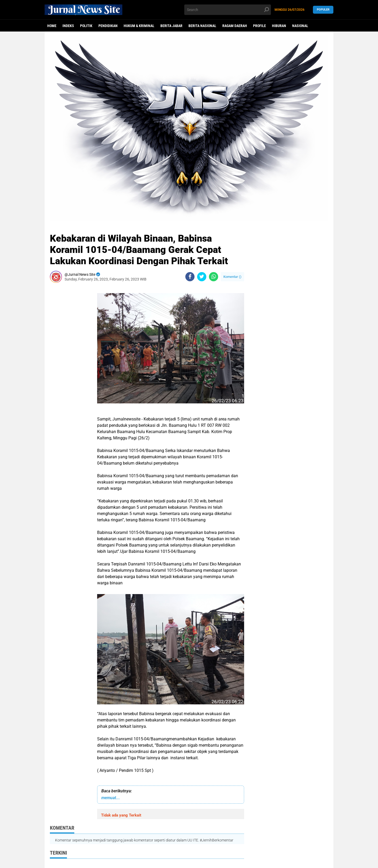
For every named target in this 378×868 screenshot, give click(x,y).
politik (86, 26)
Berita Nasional (202, 26)
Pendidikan (108, 26)
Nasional (300, 26)
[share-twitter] (202, 277)
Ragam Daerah (235, 26)
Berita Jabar (171, 26)
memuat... (111, 798)
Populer (323, 10)
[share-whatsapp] (214, 277)
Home (52, 26)
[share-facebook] (190, 277)
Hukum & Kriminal (139, 26)
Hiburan (279, 26)
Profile (259, 26)
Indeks (68, 26)
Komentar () (232, 277)
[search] (228, 10)
